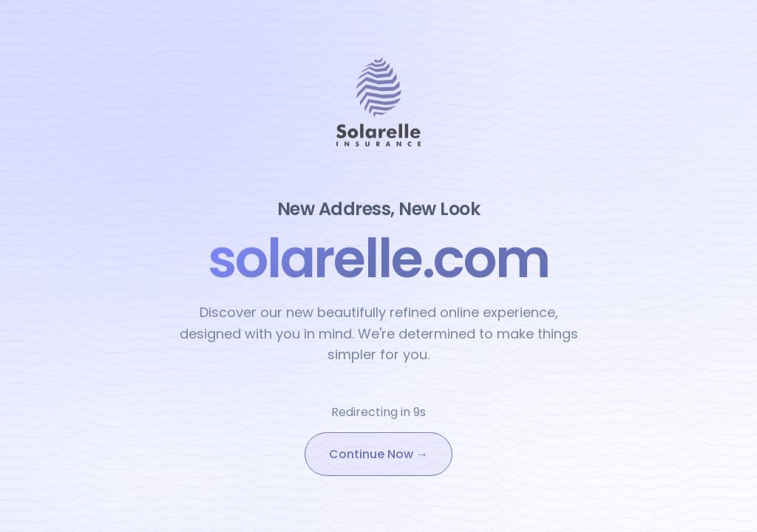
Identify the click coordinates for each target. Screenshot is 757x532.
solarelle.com (378, 259)
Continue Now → (378, 456)
